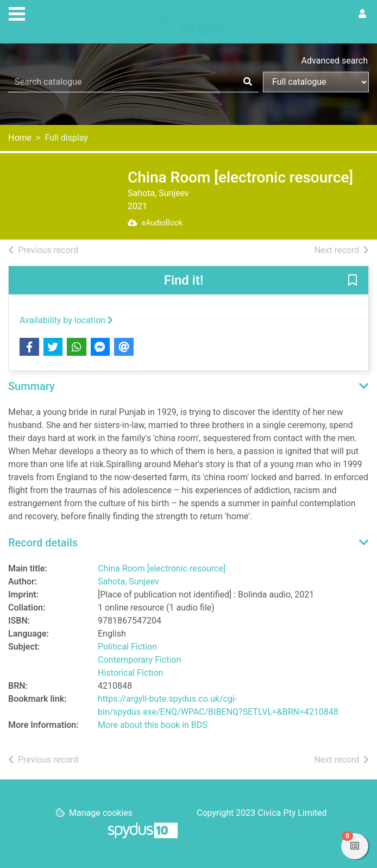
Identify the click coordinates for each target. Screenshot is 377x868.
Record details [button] (43, 543)
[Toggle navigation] (17, 12)
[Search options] (316, 82)
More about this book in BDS (153, 725)
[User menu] (362, 14)
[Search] (248, 82)
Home (20, 138)
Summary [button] (32, 386)
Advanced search (335, 61)
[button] (353, 281)
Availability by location (66, 320)
